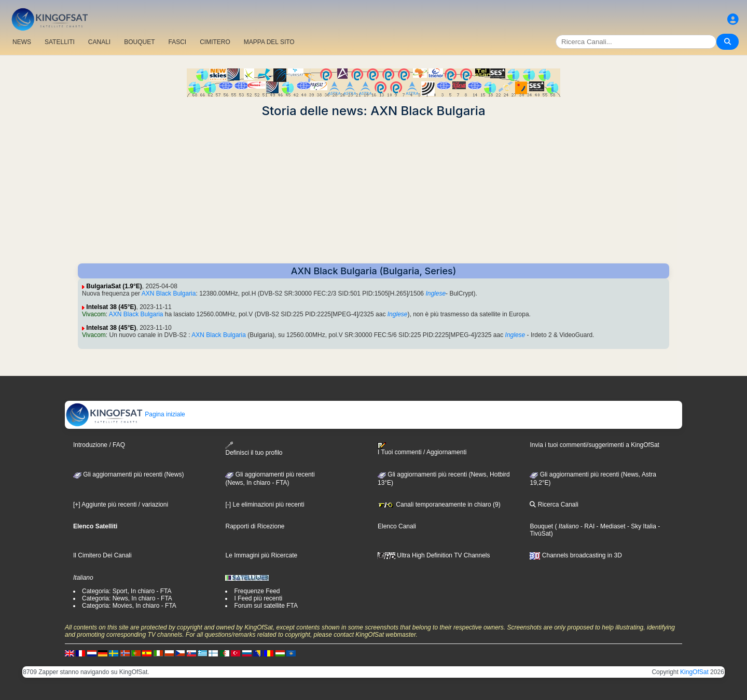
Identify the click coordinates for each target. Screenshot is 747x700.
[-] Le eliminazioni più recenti (265, 505)
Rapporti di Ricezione (255, 526)
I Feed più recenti (258, 598)
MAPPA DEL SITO (269, 42)
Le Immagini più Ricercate (261, 555)
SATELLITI (60, 42)
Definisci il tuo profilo (254, 449)
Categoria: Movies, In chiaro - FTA (129, 606)
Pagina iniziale (125, 414)
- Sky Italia (641, 526)
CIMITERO (215, 42)
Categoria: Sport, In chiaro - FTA (127, 591)
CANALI (99, 42)
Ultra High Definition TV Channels (434, 555)
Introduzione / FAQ (99, 445)
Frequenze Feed (257, 591)
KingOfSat (694, 672)
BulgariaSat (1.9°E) (114, 286)
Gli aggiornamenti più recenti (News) (128, 474)
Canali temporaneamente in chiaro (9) (439, 505)
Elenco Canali (397, 526)
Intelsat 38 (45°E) (111, 307)
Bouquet (541, 526)
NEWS (22, 42)
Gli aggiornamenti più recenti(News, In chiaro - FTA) (270, 479)
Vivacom (94, 314)
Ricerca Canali (554, 505)
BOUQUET (139, 42)
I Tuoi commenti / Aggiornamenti (422, 449)
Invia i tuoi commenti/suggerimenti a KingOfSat (594, 445)
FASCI (178, 42)
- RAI (587, 526)
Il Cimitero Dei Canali (102, 555)
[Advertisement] (374, 191)
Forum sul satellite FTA (266, 606)
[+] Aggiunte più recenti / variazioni (121, 505)
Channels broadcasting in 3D (576, 555)
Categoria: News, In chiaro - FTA (127, 598)
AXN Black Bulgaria (169, 293)
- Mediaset (610, 526)
